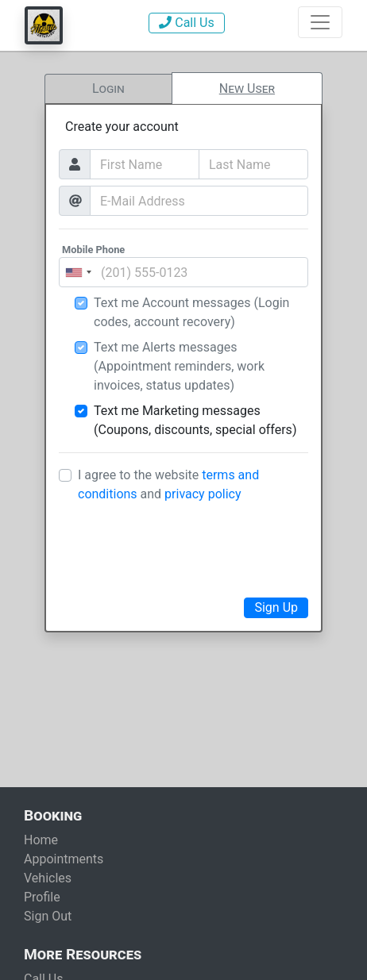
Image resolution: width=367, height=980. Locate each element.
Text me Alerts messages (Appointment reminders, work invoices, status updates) (179, 366)
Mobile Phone (93, 250)
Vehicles (48, 878)
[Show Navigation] (320, 22)
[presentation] (183, 548)
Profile (42, 897)
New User (247, 88)
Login (108, 88)
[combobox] (78, 272)
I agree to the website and (168, 484)
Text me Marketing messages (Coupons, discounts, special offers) (195, 420)
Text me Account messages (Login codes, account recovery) (191, 312)
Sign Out (48, 916)
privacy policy (203, 494)
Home (41, 840)
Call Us (186, 23)
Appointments (64, 859)
